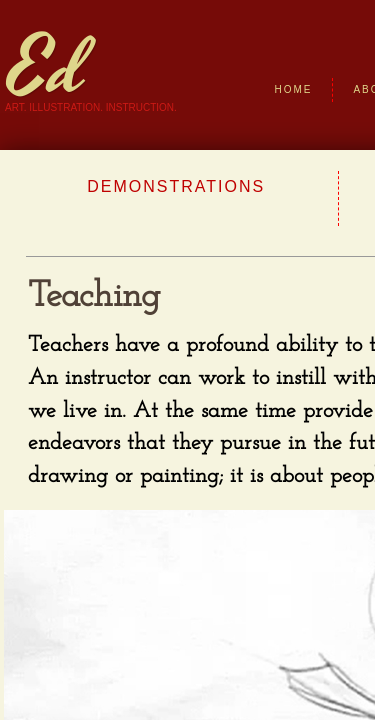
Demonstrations (176, 186)
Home (293, 89)
